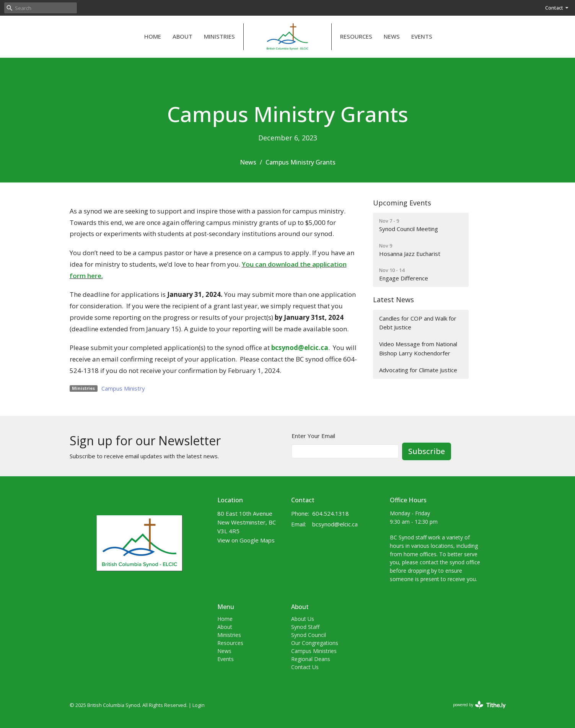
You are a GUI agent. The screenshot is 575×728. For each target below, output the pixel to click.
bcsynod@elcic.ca (335, 524)
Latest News (393, 300)
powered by (479, 705)
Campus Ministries (314, 651)
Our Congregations (315, 643)
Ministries (219, 36)
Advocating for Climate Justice (418, 370)
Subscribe (427, 451)
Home (153, 36)
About (182, 36)
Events (422, 36)
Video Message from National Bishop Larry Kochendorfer (418, 348)
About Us (303, 619)
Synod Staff (305, 627)
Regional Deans (311, 659)
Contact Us (305, 667)
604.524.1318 (331, 513)
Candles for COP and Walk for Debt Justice (418, 323)
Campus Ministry (123, 388)
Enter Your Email (313, 436)
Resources (356, 36)
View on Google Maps (246, 540)
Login (199, 705)
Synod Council (309, 635)
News (392, 36)
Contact (557, 8)
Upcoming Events (402, 203)
